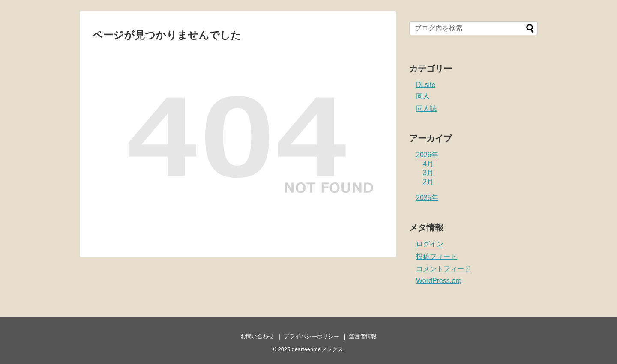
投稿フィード (437, 256)
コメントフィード (443, 269)
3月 (428, 173)
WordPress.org (439, 281)
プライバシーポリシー (311, 336)
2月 (428, 182)
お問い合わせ (257, 336)
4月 (428, 164)
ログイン (430, 244)
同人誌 (426, 109)
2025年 (427, 198)
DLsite (426, 85)
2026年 (427, 155)
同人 (423, 96)
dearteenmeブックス (317, 349)
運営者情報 (363, 336)
